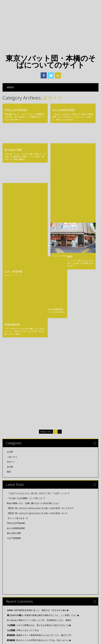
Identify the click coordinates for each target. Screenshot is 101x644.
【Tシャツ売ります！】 (18, 329)
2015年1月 (12, 613)
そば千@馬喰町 (61, 132)
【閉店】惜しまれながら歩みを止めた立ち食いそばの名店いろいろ (37, 324)
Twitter (51, 75)
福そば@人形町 (13, 132)
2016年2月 (12, 568)
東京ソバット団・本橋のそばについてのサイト (51, 61)
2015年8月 (12, 583)
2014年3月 (12, 623)
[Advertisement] (50, 25)
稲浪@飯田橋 (12, 222)
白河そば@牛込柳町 (64, 155)
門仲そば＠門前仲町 (16, 110)
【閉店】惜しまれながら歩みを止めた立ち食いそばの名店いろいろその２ (40, 319)
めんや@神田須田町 (64, 110)
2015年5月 (12, 593)
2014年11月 (12, 618)
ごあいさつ (12, 268)
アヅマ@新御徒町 (62, 205)
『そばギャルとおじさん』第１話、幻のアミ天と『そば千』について (38, 304)
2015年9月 (12, 578)
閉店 (9, 283)
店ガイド (11, 273)
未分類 (10, 278)
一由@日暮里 (12, 200)
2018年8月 (12, 543)
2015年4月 (12, 598)
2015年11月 (12, 573)
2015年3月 (12, 603)
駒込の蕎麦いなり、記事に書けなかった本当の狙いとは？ (33, 314)
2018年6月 (12, 553)
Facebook (44, 75)
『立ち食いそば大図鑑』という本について (26, 309)
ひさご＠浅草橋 (13, 177)
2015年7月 (12, 588)
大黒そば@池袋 (13, 155)
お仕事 (10, 263)
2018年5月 (12, 558)
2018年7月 (12, 548)
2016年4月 (12, 563)
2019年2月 (12, 538)
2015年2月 (12, 608)
